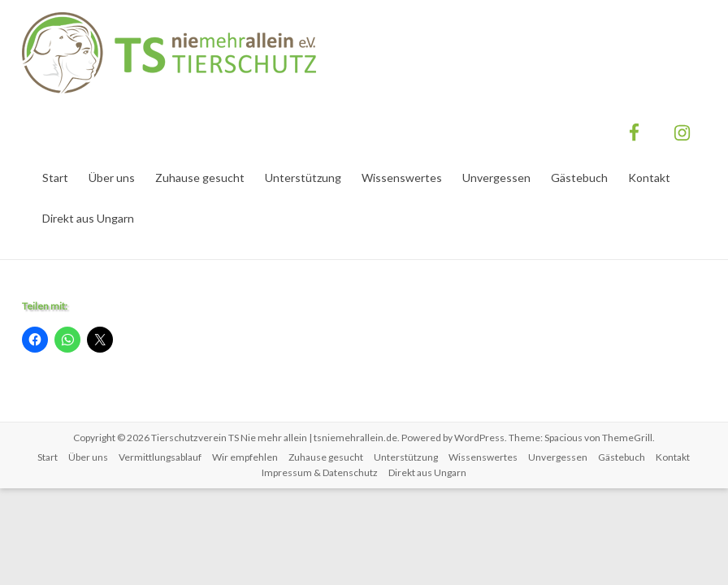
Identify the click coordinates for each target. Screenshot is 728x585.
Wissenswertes (402, 178)
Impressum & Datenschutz (320, 472)
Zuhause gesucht (200, 178)
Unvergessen (496, 178)
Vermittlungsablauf (160, 457)
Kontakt (649, 178)
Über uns (112, 178)
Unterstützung (303, 178)
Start (55, 178)
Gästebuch (579, 178)
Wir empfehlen (245, 457)
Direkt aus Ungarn (88, 218)
